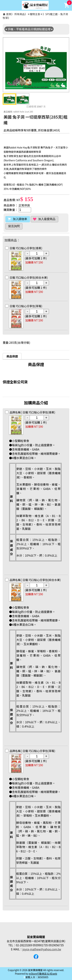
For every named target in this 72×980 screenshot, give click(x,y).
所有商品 (20, 14)
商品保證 (12, 356)
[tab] (12, 356)
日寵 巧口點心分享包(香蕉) (26, 248)
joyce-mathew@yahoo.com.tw (42, 949)
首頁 (9, 14)
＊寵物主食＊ (35, 14)
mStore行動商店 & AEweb (43, 974)
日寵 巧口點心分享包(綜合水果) (29, 277)
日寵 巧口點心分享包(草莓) (26, 306)
